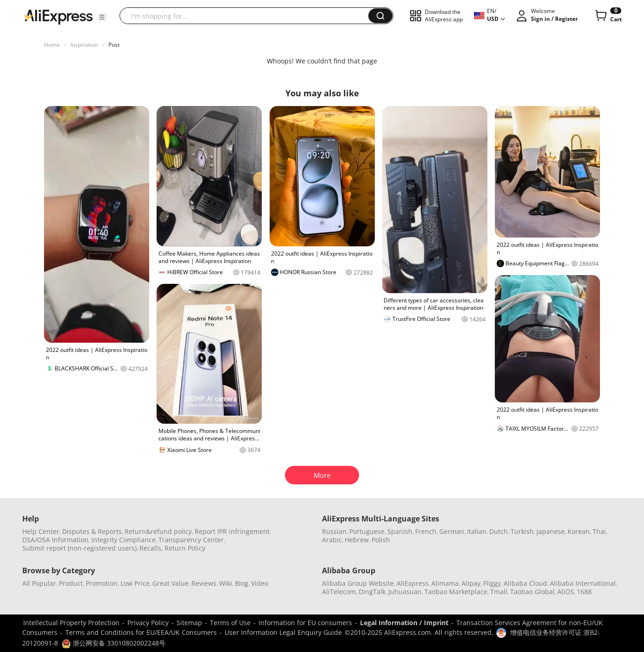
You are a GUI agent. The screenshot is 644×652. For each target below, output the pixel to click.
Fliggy (492, 583)
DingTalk (372, 592)
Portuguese (367, 531)
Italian (477, 531)
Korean (579, 531)
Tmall (499, 592)
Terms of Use (230, 623)
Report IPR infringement (232, 531)
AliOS (566, 592)
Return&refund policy (158, 531)
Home (52, 45)
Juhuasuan (405, 592)
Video (260, 583)
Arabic (332, 540)
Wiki (226, 583)
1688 (584, 592)
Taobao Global (532, 592)
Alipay (471, 583)
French (426, 531)
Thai (599, 531)
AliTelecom (339, 592)
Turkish (522, 531)
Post (114, 45)
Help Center (41, 531)
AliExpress (413, 583)
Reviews (204, 583)
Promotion (102, 583)
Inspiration (84, 45)
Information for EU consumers (305, 623)
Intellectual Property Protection (71, 623)
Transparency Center (191, 540)
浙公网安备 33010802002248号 (114, 643)
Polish (381, 540)
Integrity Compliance (123, 540)
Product (71, 583)
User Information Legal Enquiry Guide (283, 632)
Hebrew (357, 540)
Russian (334, 531)
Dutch (499, 531)
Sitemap (189, 623)
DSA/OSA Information (55, 540)
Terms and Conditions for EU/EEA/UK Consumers (141, 632)
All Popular (39, 583)
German (452, 531)
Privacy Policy (148, 623)
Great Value (170, 583)
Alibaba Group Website (358, 583)
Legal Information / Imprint (404, 623)
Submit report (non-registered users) (79, 548)
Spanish (400, 531)
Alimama (445, 583)
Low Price (135, 583)
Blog (242, 583)
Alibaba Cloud (525, 583)
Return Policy (185, 548)
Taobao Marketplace (456, 592)
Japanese (551, 531)
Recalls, (151, 548)
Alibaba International (583, 583)
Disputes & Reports (92, 531)
